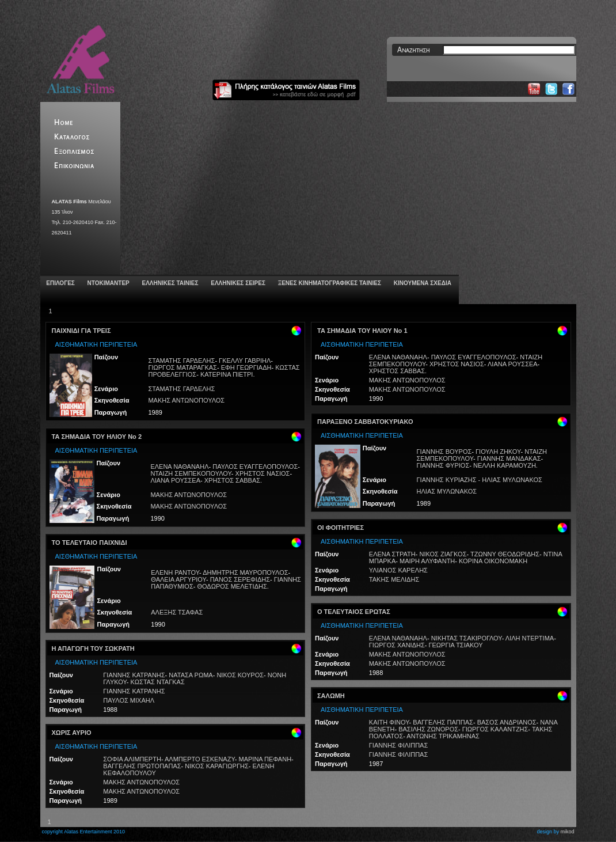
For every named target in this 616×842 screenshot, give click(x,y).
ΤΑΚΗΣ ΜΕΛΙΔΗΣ (394, 579)
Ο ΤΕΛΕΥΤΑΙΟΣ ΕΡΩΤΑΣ (354, 612)
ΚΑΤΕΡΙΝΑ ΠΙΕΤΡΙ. (228, 374)
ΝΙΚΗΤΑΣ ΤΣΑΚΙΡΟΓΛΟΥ (467, 638)
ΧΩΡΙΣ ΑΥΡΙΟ (72, 733)
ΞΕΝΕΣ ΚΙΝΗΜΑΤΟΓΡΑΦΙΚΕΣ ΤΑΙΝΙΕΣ (329, 283)
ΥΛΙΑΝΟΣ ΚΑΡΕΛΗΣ (398, 570)
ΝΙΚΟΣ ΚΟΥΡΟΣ (240, 675)
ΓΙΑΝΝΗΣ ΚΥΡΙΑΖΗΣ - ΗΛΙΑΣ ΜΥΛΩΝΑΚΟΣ (480, 480)
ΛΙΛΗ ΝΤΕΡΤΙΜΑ (530, 638)
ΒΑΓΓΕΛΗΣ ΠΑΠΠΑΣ (443, 722)
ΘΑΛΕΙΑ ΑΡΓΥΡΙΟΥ (178, 579)
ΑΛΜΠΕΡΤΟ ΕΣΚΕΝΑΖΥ (200, 759)
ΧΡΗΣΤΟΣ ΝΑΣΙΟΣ (263, 473)
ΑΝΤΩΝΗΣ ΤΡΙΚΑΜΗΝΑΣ (443, 736)
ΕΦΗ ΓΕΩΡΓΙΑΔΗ (246, 367)
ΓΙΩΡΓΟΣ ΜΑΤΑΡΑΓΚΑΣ (182, 367)
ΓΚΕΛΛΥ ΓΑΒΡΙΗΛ (245, 361)
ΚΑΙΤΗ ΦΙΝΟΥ (389, 722)
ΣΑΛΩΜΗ (331, 696)
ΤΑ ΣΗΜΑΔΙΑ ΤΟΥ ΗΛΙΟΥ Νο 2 (97, 437)
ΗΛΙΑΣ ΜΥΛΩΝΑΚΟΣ (447, 491)
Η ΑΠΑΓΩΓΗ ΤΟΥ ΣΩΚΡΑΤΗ (93, 648)
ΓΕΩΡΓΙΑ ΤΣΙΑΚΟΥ (455, 645)
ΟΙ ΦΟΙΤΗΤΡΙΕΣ (341, 528)
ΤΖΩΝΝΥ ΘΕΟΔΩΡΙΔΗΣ (505, 554)
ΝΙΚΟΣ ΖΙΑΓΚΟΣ (443, 554)
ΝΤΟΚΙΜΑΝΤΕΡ (108, 283)
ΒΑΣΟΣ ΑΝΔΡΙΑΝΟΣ (507, 722)
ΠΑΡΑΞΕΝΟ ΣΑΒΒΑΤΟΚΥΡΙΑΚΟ (365, 422)
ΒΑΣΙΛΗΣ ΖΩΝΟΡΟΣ (428, 729)
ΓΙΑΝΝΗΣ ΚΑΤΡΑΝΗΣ (134, 675)
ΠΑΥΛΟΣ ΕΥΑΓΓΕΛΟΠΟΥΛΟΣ (255, 466)
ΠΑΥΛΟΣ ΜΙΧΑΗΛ (129, 700)
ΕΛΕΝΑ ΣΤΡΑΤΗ (392, 554)
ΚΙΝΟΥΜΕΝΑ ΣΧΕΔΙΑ (422, 283)
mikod (567, 832)
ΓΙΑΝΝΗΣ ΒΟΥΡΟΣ (444, 452)
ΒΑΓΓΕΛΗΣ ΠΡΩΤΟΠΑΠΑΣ (142, 766)
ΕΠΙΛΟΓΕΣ (60, 283)
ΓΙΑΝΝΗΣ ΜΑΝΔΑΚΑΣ (509, 458)
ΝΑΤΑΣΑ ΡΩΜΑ (191, 675)
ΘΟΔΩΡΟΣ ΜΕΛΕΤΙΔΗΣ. (233, 586)
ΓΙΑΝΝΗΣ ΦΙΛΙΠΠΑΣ (398, 745)
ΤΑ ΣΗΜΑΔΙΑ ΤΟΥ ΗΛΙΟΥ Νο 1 (362, 331)
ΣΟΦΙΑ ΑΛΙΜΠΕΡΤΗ (132, 759)
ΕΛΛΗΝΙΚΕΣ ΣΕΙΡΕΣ (237, 283)
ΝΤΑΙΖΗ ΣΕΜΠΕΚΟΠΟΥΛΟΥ (191, 473)
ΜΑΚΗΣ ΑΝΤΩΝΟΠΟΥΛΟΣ (186, 400)
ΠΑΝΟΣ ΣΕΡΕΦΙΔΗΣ (240, 579)
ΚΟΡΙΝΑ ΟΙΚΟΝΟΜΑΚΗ (493, 561)
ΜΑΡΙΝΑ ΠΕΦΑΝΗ (265, 759)
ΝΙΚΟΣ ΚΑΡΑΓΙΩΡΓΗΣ (216, 766)
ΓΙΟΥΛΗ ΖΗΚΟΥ (498, 452)
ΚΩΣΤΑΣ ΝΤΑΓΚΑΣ (158, 682)
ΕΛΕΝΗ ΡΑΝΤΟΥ (175, 572)
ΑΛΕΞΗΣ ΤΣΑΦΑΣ (177, 612)
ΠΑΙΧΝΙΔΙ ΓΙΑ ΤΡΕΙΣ (81, 331)
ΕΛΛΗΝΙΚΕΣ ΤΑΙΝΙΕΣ (170, 283)
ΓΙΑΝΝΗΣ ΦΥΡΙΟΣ (443, 465)
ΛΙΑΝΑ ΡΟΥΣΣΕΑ (175, 480)
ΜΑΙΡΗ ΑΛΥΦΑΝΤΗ (427, 561)
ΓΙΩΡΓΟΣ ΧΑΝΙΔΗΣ (397, 645)
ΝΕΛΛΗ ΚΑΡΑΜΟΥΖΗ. (505, 465)
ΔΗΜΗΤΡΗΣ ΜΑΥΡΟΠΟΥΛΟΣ (245, 572)
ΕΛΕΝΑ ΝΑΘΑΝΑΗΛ (179, 466)
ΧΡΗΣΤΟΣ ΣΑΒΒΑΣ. (233, 480)
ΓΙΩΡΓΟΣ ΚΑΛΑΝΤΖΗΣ (495, 729)
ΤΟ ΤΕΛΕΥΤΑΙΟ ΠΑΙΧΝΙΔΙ (90, 543)
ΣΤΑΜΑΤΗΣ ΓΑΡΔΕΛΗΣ (181, 361)
